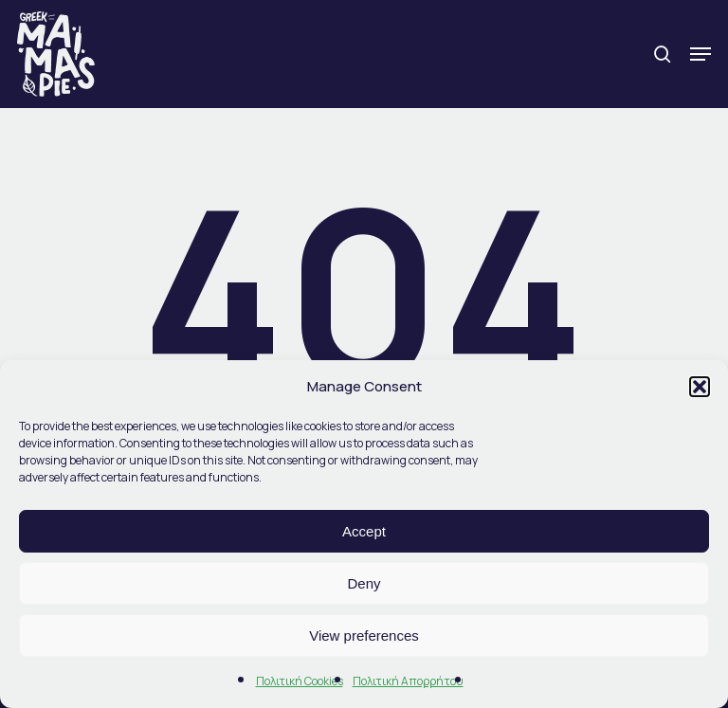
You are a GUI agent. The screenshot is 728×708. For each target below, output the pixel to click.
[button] (700, 387)
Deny (364, 583)
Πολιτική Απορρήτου (408, 681)
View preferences (364, 635)
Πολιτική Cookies (300, 681)
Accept (364, 531)
